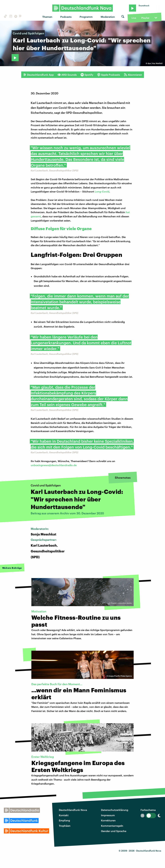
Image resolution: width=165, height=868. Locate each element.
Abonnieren (133, 75)
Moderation (108, 17)
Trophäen (65, 826)
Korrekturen (108, 820)
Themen (47, 17)
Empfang (64, 820)
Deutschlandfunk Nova (73, 810)
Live (134, 18)
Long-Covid (102, 191)
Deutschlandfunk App (38, 75)
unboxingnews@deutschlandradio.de (54, 465)
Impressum (108, 815)
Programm (86, 17)
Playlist (145, 18)
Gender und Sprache (114, 831)
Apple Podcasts (109, 75)
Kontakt (64, 815)
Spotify (87, 75)
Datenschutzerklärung (115, 810)
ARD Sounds (67, 75)
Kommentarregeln (112, 826)
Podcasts (66, 17)
